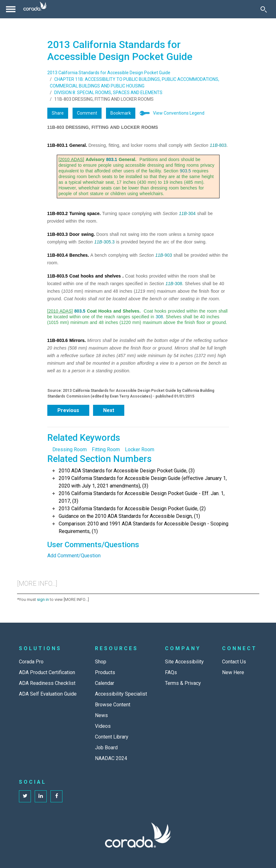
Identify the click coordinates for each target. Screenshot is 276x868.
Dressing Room (70, 449)
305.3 (109, 242)
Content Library (112, 737)
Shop (101, 662)
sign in (43, 599)
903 (168, 255)
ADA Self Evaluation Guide (48, 694)
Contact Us (234, 662)
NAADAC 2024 (111, 758)
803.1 (112, 159)
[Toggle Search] (264, 9)
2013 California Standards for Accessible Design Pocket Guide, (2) (132, 509)
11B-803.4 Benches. (68, 255)
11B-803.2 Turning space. (74, 213)
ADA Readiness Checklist (47, 683)
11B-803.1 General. (67, 145)
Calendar (105, 683)
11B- (214, 145)
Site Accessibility (184, 662)
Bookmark (121, 113)
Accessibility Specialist (121, 694)
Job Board (106, 748)
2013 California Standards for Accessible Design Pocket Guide (109, 73)
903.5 (185, 171)
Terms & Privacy (183, 683)
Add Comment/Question (74, 556)
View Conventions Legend (179, 113)
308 (178, 284)
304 (192, 213)
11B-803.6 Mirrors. (67, 340)
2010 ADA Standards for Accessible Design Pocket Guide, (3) (127, 471)
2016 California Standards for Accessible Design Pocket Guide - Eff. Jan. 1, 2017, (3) (142, 497)
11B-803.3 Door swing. (71, 234)
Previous (68, 410)
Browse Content (113, 705)
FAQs (171, 672)
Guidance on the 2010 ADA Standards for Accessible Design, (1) (129, 516)
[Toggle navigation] (11, 9)
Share (58, 113)
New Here (233, 672)
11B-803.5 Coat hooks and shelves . (85, 276)
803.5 (80, 311)
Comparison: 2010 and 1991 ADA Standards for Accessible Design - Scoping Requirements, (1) (144, 527)
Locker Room (140, 449)
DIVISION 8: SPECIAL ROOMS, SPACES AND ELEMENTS (108, 93)
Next (109, 410)
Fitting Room (106, 449)
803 (223, 145)
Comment (87, 113)
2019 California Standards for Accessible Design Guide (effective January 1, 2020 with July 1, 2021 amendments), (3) (143, 482)
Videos (103, 726)
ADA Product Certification (47, 672)
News (101, 715)
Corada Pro (31, 662)
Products (105, 672)
